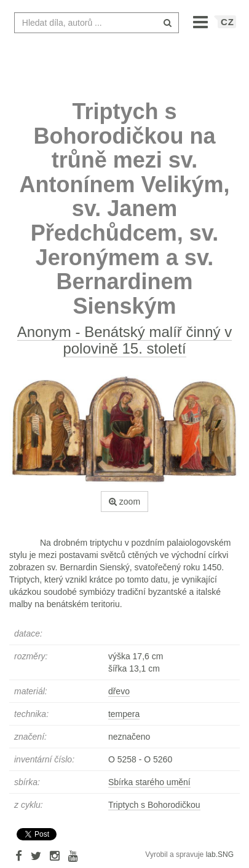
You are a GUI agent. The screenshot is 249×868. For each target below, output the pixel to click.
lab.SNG (220, 854)
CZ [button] (227, 22)
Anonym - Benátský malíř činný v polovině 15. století (124, 340)
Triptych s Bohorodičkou (154, 805)
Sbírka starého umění (149, 782)
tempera (124, 714)
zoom (124, 502)
